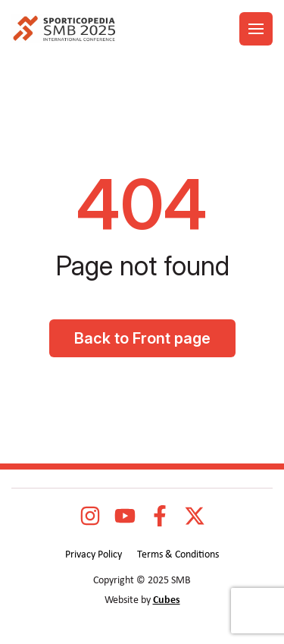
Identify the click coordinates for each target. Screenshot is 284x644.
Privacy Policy (94, 555)
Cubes (167, 600)
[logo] (64, 29)
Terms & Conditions (178, 555)
